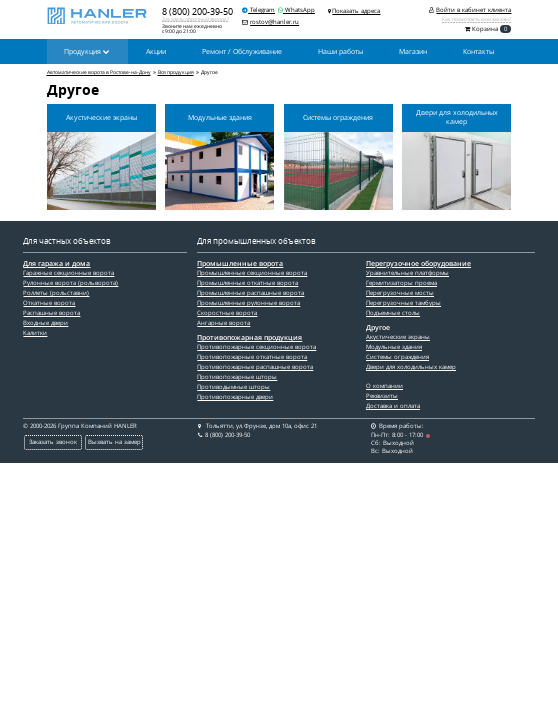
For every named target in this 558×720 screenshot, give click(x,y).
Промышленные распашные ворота (250, 293)
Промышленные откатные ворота (247, 283)
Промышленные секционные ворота (252, 273)
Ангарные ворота (223, 323)
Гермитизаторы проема (401, 283)
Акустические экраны (398, 337)
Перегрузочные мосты (400, 293)
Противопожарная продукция (249, 338)
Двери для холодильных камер (411, 367)
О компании (384, 386)
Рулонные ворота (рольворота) (70, 283)
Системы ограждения (397, 357)
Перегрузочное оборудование (418, 264)
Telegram (258, 10)
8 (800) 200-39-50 (197, 11)
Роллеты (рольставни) (56, 293)
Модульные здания (394, 347)
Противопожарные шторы (237, 377)
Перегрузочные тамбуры (403, 303)
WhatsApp (296, 10)
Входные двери (45, 323)
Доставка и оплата (393, 406)
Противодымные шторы (233, 387)
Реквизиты (382, 396)
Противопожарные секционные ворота (256, 347)
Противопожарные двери (235, 397)
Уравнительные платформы (407, 273)
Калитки (35, 333)
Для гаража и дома (56, 264)
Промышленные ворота (240, 264)
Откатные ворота (49, 303)
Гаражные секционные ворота (68, 273)
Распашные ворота (51, 313)
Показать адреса (356, 11)
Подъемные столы (393, 313)
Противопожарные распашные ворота (255, 367)
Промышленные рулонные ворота (248, 303)
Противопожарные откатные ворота (252, 357)
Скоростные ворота (227, 313)
